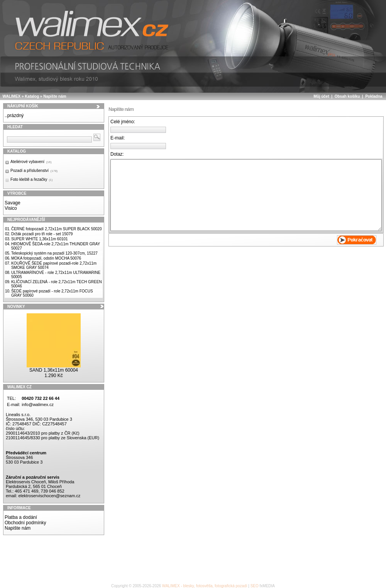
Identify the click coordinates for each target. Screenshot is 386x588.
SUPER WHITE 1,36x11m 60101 (40, 239)
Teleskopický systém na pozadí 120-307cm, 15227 (54, 253)
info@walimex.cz (38, 404)
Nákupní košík (23, 106)
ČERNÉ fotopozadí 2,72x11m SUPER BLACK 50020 (57, 229)
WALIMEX (12, 96)
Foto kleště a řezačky (31, 179)
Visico (11, 208)
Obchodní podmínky (25, 523)
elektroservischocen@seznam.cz (49, 496)
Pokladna (374, 96)
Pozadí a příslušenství (34, 171)
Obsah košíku (347, 96)
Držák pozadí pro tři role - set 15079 (42, 234)
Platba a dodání (21, 517)
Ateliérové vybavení (31, 162)
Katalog (32, 96)
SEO (255, 586)
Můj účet (321, 96)
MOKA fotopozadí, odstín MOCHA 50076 (46, 258)
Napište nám (55, 96)
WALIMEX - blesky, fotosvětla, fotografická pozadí (205, 586)
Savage (13, 203)
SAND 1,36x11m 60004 (54, 370)
